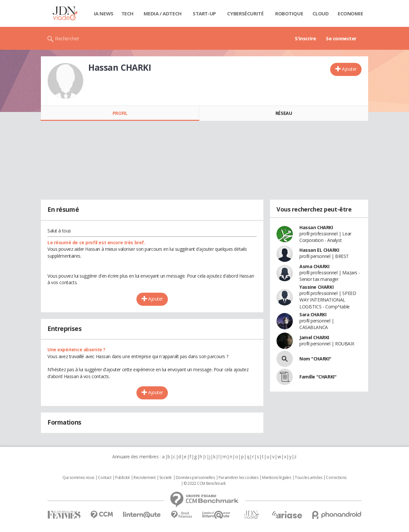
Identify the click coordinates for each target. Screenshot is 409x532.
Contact (105, 478)
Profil (120, 113)
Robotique (289, 13)
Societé (166, 478)
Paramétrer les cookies (239, 478)
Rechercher (67, 38)
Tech (127, 13)
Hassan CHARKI (316, 227)
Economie (350, 13)
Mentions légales (276, 478)
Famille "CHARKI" (318, 377)
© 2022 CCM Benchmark (205, 484)
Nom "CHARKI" (315, 359)
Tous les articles (309, 478)
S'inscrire (305, 38)
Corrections (336, 478)
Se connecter (341, 38)
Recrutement (144, 478)
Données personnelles (195, 478)
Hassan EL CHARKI (319, 250)
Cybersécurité (245, 13)
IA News (104, 13)
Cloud (321, 13)
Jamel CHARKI (314, 337)
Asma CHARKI (314, 266)
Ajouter (349, 69)
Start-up (204, 13)
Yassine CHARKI (316, 287)
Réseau (284, 113)
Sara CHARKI (313, 314)
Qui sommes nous (78, 478)
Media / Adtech (163, 13)
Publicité (122, 478)
